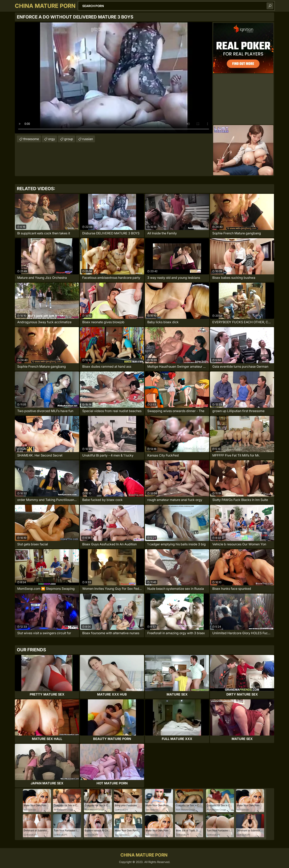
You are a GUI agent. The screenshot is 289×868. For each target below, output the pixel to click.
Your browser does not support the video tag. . (114, 78)
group (69, 139)
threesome (31, 139)
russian (88, 139)
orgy (52, 139)
